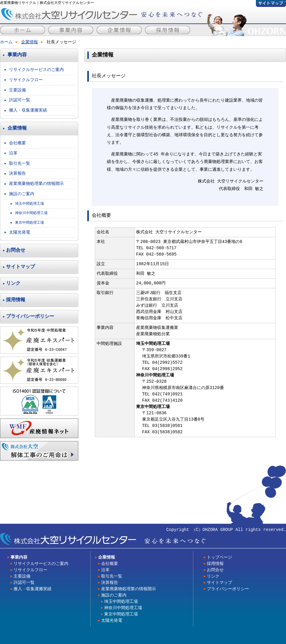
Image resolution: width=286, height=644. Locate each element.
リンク (13, 284)
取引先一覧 (20, 163)
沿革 (13, 153)
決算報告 (17, 173)
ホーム (6, 42)
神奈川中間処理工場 (31, 213)
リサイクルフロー (26, 80)
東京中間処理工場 (30, 223)
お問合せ (16, 250)
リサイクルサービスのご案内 (36, 70)
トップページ (219, 558)
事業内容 (17, 55)
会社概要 (17, 143)
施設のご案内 (22, 194)
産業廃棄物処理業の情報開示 (36, 184)
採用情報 (16, 300)
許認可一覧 (20, 100)
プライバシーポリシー (30, 317)
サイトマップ (20, 267)
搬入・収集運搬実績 (28, 110)
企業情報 (30, 42)
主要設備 (17, 90)
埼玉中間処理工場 (30, 204)
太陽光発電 (20, 232)
